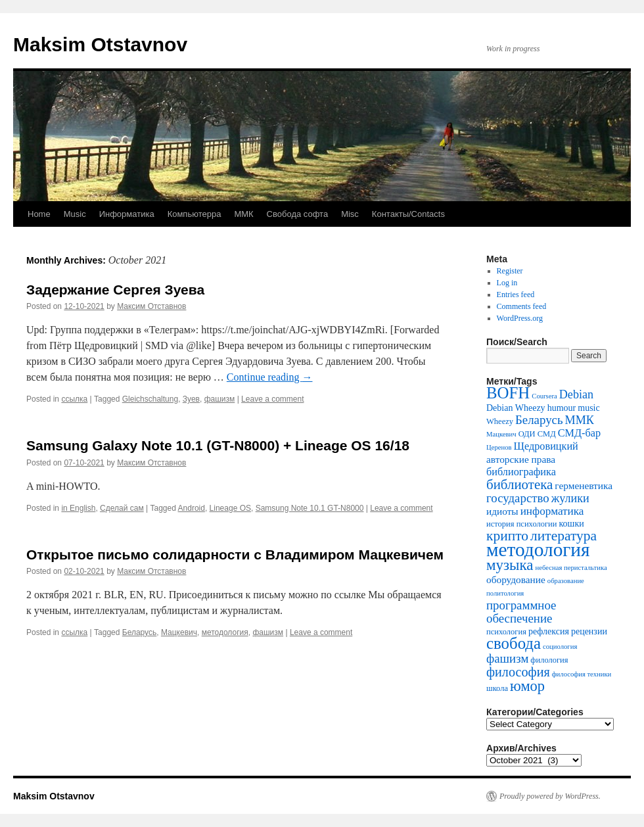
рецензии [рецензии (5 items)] (589, 631)
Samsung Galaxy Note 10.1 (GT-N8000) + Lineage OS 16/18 (218, 445)
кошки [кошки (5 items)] (572, 524)
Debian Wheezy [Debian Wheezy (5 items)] (516, 408)
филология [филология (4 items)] (549, 660)
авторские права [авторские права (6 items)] (521, 459)
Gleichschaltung (150, 399)
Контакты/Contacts (408, 214)
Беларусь (139, 632)
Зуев (191, 399)
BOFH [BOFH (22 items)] (508, 393)
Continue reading (270, 377)
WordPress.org (520, 318)
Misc (350, 214)
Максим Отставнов (151, 306)
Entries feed (516, 295)
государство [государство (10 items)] (518, 498)
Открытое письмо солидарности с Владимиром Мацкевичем (235, 555)
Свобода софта (298, 214)
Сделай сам (122, 508)
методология (225, 632)
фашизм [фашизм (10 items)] (507, 658)
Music (75, 214)
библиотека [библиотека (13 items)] (519, 484)
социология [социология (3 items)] (560, 647)
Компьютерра (195, 214)
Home (39, 214)
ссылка (74, 399)
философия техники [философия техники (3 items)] (582, 674)
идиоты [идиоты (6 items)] (502, 511)
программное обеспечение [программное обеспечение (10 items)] (521, 612)
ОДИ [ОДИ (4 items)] (527, 434)
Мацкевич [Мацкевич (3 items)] (501, 434)
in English (78, 508)
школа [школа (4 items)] (497, 688)
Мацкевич (179, 632)
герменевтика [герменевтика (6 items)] (584, 485)
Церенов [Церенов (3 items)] (499, 447)
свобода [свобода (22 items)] (514, 643)
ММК (243, 214)
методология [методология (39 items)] (538, 550)
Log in (507, 283)
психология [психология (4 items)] (506, 632)
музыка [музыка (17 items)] (510, 565)
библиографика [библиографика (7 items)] (521, 472)
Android (192, 508)
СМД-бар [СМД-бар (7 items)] (579, 433)
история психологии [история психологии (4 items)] (522, 524)
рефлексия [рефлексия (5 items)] (549, 631)
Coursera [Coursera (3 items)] (544, 396)
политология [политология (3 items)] (505, 593)
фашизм (220, 399)
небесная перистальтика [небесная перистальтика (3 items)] (571, 568)
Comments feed (522, 306)
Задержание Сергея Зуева (115, 290)
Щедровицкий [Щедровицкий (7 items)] (546, 446)
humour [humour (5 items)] (562, 408)
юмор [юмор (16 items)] (527, 686)
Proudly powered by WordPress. (550, 796)
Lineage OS (230, 508)
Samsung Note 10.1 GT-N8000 (310, 508)
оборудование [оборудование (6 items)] (516, 579)
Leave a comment (272, 399)
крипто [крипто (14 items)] (507, 536)
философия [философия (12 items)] (518, 672)
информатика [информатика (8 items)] (552, 511)
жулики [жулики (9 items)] (570, 498)
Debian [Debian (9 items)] (576, 394)
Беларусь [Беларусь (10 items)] (539, 420)
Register (510, 271)
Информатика (127, 214)
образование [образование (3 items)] (566, 581)
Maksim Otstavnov (100, 44)
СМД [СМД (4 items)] (547, 434)
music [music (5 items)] (588, 408)
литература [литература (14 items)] (563, 536)
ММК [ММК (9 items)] (580, 420)
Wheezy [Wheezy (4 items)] (500, 421)
